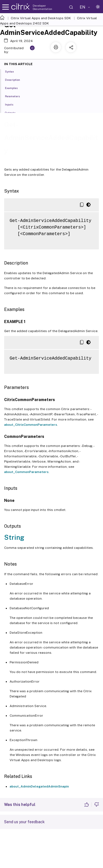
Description (16, 79)
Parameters (15, 96)
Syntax (12, 71)
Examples (14, 88)
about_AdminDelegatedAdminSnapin (39, 786)
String (14, 537)
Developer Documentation (42, 7)
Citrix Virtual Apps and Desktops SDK (41, 18)
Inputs (12, 104)
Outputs (13, 112)
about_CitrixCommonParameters (31, 425)
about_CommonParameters (26, 472)
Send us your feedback (24, 822)
